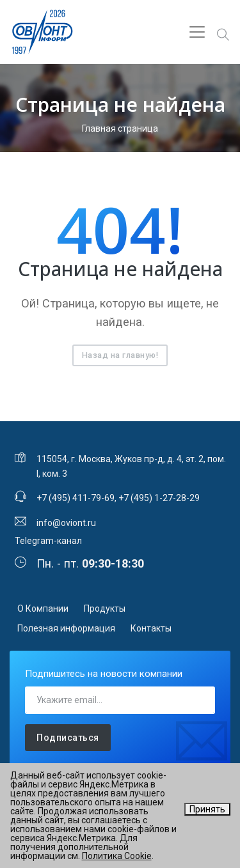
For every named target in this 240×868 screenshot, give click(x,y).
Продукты (105, 608)
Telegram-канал (48, 541)
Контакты (151, 628)
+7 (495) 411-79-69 (76, 498)
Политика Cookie (117, 856)
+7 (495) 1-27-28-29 (159, 498)
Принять (207, 809)
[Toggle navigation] (197, 32)
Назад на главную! (120, 355)
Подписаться (68, 738)
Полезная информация (66, 628)
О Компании (43, 608)
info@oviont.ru (66, 523)
